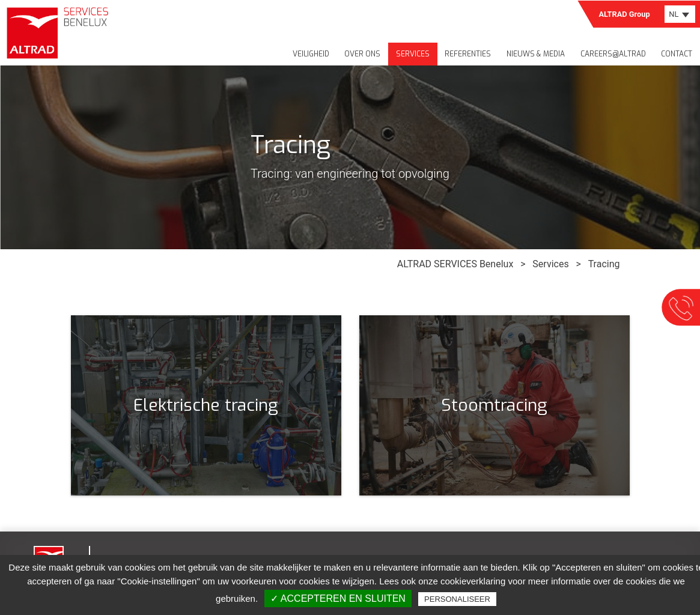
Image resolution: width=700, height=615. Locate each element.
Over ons (362, 54)
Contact (677, 54)
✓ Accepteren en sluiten (338, 598)
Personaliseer (457, 599)
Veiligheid (311, 54)
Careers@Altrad (613, 54)
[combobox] (680, 14)
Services (413, 54)
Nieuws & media (536, 54)
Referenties (468, 54)
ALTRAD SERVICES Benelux (455, 264)
